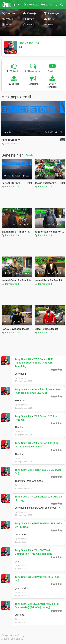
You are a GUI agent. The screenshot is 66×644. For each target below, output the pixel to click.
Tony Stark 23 (29, 43)
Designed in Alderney (13, 635)
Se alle (29, 155)
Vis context (21, 378)
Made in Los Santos (12, 639)
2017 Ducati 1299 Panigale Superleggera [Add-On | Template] (34, 363)
